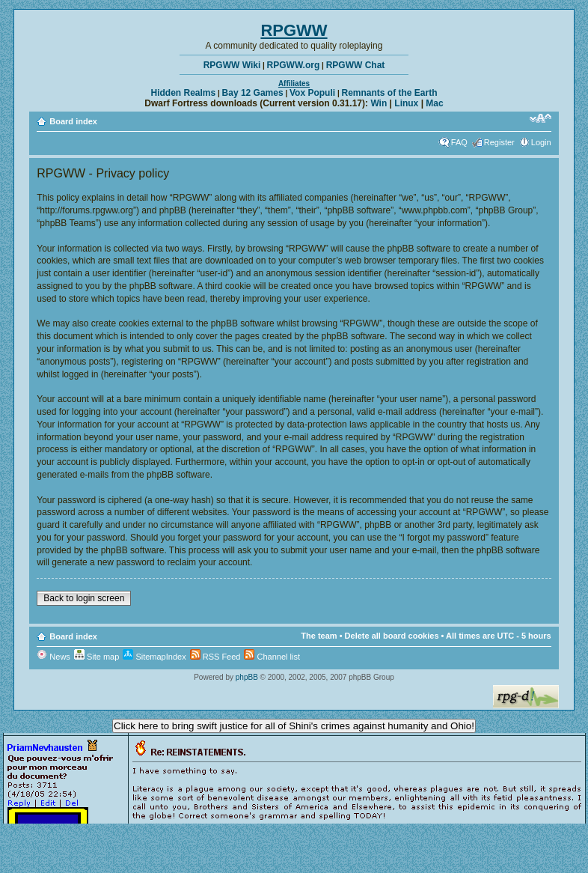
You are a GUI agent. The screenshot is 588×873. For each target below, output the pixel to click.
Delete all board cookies (392, 636)
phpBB (247, 677)
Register (499, 142)
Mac (434, 103)
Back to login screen (84, 598)
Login (541, 142)
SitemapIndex (154, 657)
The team (319, 636)
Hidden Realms (184, 93)
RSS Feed (215, 657)
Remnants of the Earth (389, 93)
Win (379, 103)
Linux (406, 103)
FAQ (459, 142)
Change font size (540, 118)
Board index (73, 121)
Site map (97, 657)
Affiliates (294, 83)
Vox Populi (312, 93)
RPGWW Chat (356, 65)
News (53, 657)
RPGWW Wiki (232, 65)
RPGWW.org (294, 65)
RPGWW (294, 30)
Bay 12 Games (253, 93)
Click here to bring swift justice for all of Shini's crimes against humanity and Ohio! (294, 726)
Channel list (272, 657)
